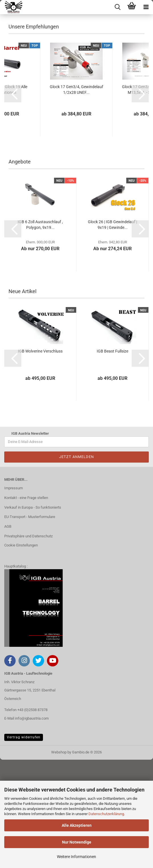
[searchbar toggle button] (117, 7)
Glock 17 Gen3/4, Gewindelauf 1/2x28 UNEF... (77, 198)
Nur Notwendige (77, 842)
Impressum (14, 596)
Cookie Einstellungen (21, 653)
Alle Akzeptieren (77, 825)
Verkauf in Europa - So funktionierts (33, 615)
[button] (13, 202)
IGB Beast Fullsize (112, 459)
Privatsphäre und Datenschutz (28, 644)
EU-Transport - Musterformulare (30, 625)
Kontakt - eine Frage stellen (26, 606)
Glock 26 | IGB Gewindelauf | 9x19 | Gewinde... (112, 333)
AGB (8, 635)
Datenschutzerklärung (106, 814)
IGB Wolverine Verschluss (40, 459)
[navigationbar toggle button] (146, 7)
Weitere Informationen (77, 857)
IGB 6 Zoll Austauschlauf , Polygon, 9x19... (40, 333)
